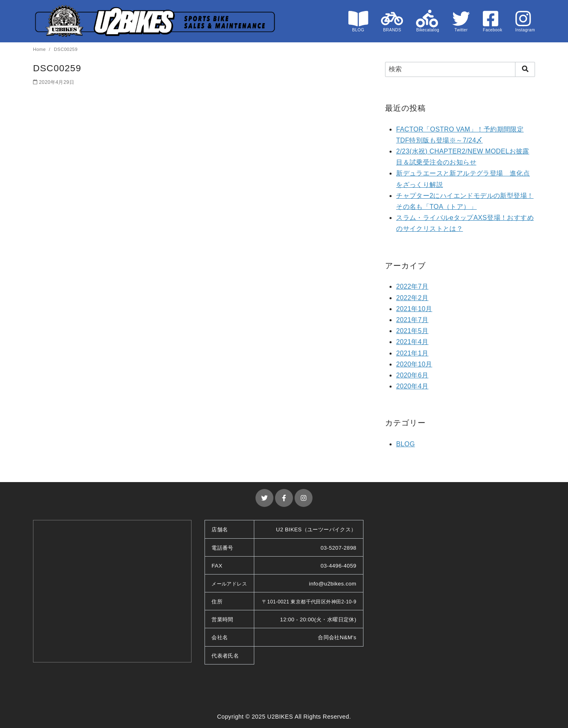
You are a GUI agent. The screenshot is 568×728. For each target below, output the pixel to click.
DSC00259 (66, 49)
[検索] (460, 69)
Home (40, 49)
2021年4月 (412, 342)
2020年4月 (412, 386)
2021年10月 (414, 309)
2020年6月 (412, 375)
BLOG (405, 444)
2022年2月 (412, 298)
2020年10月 (414, 364)
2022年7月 (412, 286)
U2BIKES (280, 717)
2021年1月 (412, 353)
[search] (525, 69)
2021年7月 (412, 320)
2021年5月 (412, 331)
